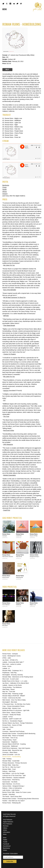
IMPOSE (6, 316)
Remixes (6, 826)
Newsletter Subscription (10, 854)
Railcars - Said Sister (9, 771)
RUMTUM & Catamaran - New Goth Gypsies (16, 748)
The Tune (6, 416)
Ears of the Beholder (10, 290)
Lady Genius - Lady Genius (11, 790)
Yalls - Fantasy (7, 759)
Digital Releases (8, 822)
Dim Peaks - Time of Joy (10, 738)
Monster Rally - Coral (9, 769)
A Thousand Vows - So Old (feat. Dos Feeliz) (16, 704)
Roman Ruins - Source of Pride (12, 725)
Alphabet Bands (27, 237)
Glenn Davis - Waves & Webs (12, 713)
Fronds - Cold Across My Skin (12, 698)
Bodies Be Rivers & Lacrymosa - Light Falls (16, 710)
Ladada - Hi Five (8, 717)
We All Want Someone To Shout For (14, 297)
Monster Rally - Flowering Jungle (13, 694)
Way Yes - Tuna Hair (9, 692)
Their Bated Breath (9, 325)
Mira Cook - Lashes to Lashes (12, 664)
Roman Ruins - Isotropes (10, 654)
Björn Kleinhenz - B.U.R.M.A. (11, 784)
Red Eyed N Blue (9, 430)
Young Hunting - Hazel (9, 740)
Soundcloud (7, 846)
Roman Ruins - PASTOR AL (11, 780)
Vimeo (5, 850)
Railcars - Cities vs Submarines (12, 788)
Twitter (5, 840)
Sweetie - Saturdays (9, 794)
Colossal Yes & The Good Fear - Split (14, 776)
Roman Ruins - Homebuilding (12, 757)
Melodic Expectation (10, 475)
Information (6, 832)
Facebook (6, 844)
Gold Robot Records (37, 7)
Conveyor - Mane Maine (10, 752)
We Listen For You (9, 265)
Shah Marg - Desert (8, 689)
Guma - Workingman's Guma (11, 656)
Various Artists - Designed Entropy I (13, 786)
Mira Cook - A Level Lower (11, 679)
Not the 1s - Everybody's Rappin (12, 721)
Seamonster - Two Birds (10, 782)
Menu (5, 9)
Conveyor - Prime (8, 727)
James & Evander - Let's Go (11, 755)
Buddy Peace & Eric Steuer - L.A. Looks (15, 681)
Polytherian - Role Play (9, 673)
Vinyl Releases (8, 820)
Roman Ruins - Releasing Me (12, 803)
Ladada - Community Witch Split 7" (13, 662)
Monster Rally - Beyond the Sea (12, 750)
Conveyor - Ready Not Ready (12, 715)
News (5, 834)
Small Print (7, 510)
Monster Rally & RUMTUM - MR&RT (14, 696)
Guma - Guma (7, 666)
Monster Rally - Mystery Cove (12, 708)
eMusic (5, 192)
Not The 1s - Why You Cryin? (11, 767)
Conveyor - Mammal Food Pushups (13, 731)
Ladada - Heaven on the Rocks (12, 685)
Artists (5, 830)
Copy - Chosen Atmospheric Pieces (13, 706)
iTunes (4, 187)
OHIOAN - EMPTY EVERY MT (12, 719)
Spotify (5, 189)
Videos (5, 828)
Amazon (5, 194)
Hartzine (6, 391)
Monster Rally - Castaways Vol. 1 (13, 671)
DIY (4, 400)
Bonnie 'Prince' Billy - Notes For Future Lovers (17, 792)
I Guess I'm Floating (9, 354)
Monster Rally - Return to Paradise (13, 736)
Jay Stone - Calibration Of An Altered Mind (15, 683)
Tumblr (5, 842)
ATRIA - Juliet (7, 658)
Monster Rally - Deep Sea (10, 765)
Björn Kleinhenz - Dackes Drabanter (14, 778)
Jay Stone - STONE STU (10, 660)
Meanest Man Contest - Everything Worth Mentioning (19, 734)
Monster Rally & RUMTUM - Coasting (14, 744)
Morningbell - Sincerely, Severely (13, 675)
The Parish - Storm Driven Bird (12, 797)
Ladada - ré (6, 668)
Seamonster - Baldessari (10, 746)
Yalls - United (6, 729)
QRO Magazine (8, 444)
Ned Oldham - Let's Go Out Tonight (13, 773)
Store (5, 838)
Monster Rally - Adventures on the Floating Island (18, 677)
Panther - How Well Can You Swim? (14, 801)
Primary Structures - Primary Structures (15, 763)
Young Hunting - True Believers (12, 687)
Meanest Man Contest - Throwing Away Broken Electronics (21, 799)
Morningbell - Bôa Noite (10, 702)
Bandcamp (6, 185)
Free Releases (8, 824)
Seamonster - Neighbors (10, 742)
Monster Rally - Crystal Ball (11, 761)
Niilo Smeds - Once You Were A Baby (14, 700)
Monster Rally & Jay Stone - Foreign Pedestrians (18, 723)
